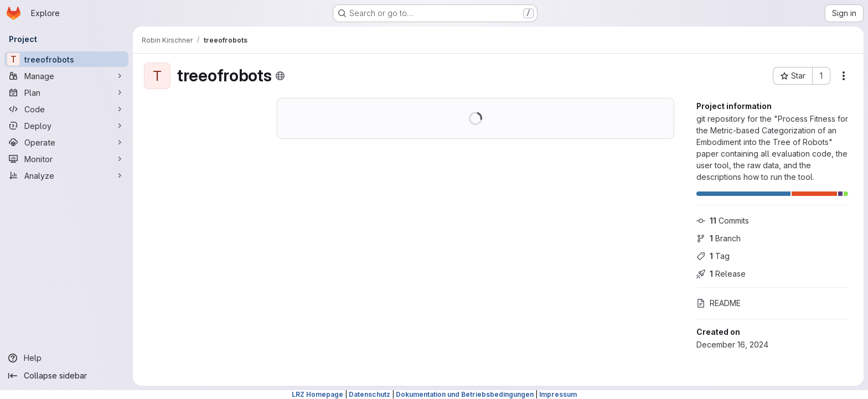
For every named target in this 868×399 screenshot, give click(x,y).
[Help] (66, 358)
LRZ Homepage (317, 394)
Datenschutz (370, 394)
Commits (723, 221)
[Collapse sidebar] (66, 376)
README (719, 303)
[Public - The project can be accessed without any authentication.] (280, 76)
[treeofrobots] (66, 59)
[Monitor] (66, 159)
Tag (713, 256)
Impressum (558, 394)
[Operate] (66, 142)
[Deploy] (66, 126)
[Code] (66, 109)
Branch (719, 238)
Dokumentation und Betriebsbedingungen (465, 394)
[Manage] (66, 76)
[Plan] (66, 92)
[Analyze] (66, 175)
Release (721, 274)
